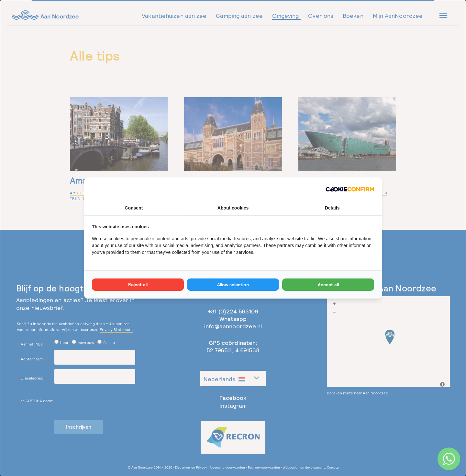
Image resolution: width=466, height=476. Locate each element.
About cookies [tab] (233, 208)
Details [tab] (332, 208)
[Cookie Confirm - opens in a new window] (350, 189)
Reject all (138, 285)
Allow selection (233, 285)
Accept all (328, 285)
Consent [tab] (134, 208)
